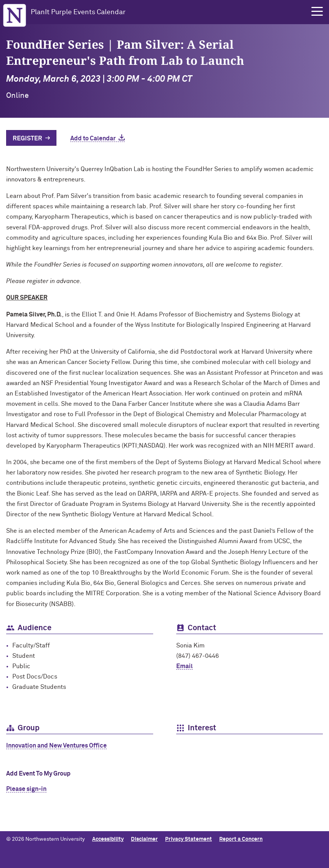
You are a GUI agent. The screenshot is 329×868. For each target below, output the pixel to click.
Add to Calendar (93, 138)
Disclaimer (144, 839)
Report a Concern (241, 839)
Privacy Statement (188, 839)
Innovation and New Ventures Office (56, 746)
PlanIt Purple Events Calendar (78, 12)
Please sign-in (26, 789)
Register (27, 138)
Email (184, 666)
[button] (317, 12)
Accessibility (108, 839)
